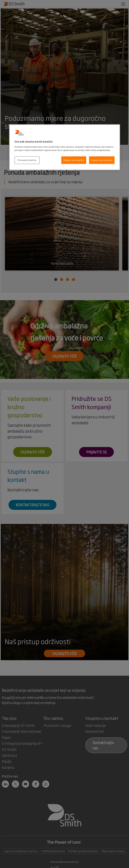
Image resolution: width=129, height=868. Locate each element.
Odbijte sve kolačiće (74, 160)
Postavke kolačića (27, 160)
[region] (65, 147)
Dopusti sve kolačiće (102, 160)
